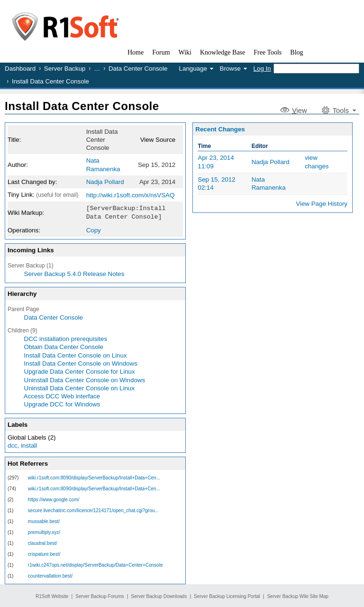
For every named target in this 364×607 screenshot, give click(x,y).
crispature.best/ (44, 553)
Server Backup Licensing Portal (227, 595)
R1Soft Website (52, 595)
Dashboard (20, 69)
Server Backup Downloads (159, 595)
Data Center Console (138, 69)
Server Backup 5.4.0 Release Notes (74, 273)
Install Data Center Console (82, 106)
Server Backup (65, 69)
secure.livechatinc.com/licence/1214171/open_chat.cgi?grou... (93, 510)
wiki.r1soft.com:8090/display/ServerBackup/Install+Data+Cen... (94, 477)
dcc (13, 445)
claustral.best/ (43, 542)
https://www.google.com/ (54, 499)
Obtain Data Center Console (64, 346)
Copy (94, 229)
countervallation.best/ (50, 575)
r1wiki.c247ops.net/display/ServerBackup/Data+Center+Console (96, 564)
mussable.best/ (44, 520)
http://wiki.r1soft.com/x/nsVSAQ (131, 195)
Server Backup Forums (100, 595)
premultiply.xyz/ (44, 531)
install (29, 445)
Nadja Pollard (105, 182)
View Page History (322, 204)
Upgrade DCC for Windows (62, 403)
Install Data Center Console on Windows (81, 363)
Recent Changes (220, 129)
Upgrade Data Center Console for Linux (80, 371)
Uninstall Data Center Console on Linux (79, 387)
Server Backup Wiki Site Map (298, 595)
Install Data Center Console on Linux (76, 354)
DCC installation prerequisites (66, 338)
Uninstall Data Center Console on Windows (85, 379)
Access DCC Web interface (62, 395)
